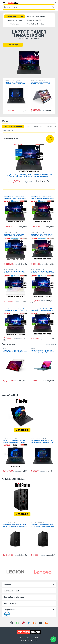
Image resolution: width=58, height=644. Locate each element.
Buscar (53, 7)
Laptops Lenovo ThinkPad (12, 80)
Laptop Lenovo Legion (13, 126)
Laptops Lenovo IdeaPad (38, 80)
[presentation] (56, 572)
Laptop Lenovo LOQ (35, 126)
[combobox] (26, 7)
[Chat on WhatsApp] (53, 639)
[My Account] (55, 3)
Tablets (5, 348)
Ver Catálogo (13, 45)
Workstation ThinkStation (10, 523)
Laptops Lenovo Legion (10, 195)
